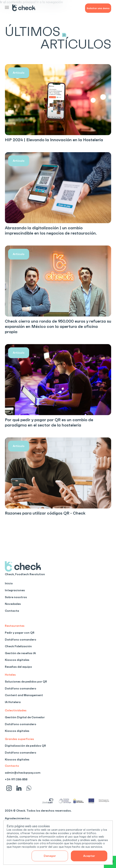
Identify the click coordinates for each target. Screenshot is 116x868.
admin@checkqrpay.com (23, 773)
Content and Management (24, 695)
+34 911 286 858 (16, 779)
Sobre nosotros (16, 597)
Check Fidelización (18, 646)
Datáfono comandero (21, 640)
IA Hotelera (13, 702)
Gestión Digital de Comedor (25, 717)
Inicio (9, 583)
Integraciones (15, 590)
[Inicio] (25, 8)
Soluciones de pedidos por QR (26, 682)
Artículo (19, 73)
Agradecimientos (17, 818)
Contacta (12, 611)
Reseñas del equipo (18, 667)
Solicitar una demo (98, 8)
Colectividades (16, 710)
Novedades (13, 604)
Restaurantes (15, 626)
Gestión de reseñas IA (20, 653)
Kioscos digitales (17, 660)
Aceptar (89, 856)
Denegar (50, 856)
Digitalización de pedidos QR (25, 746)
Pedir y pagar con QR (20, 633)
